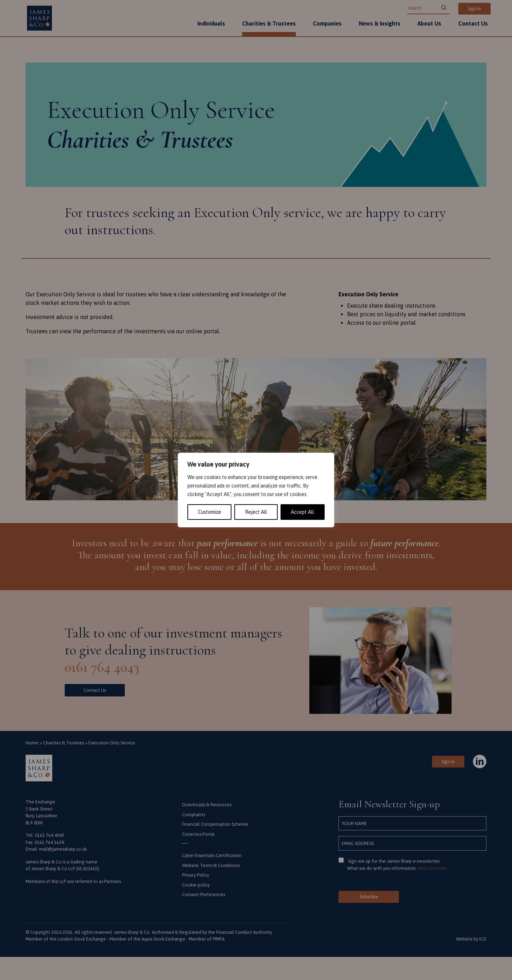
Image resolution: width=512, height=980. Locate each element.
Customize (210, 512)
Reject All (256, 512)
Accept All (302, 512)
